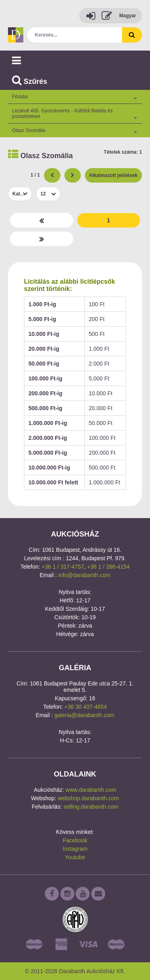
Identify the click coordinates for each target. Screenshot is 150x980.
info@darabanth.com (84, 575)
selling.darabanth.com (91, 807)
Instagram (75, 849)
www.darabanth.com (91, 790)
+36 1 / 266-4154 (108, 567)
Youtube (75, 857)
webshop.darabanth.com (88, 798)
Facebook (75, 840)
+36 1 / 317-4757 (63, 567)
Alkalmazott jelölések (113, 175)
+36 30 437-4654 (86, 707)
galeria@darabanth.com (84, 715)
